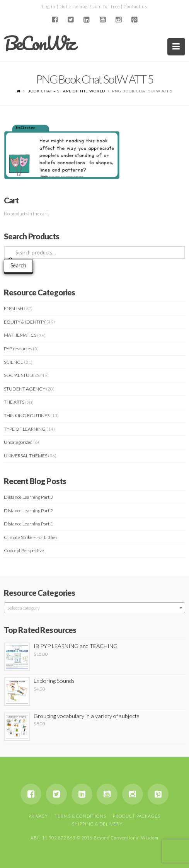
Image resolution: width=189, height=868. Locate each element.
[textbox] (94, 608)
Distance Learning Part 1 (28, 524)
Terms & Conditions (80, 816)
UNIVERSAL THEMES (26, 456)
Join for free (106, 6)
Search (18, 265)
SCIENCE (14, 362)
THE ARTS (14, 402)
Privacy (38, 816)
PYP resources (18, 349)
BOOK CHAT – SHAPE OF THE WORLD (66, 91)
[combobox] (94, 608)
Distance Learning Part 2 (28, 511)
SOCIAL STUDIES (22, 375)
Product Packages (137, 816)
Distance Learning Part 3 (28, 497)
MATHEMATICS (20, 335)
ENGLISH (14, 308)
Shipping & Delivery (97, 824)
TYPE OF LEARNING (25, 429)
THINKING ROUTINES (27, 415)
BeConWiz (39, 43)
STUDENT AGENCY (25, 389)
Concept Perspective (24, 550)
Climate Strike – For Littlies (31, 537)
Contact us (135, 6)
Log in (49, 6)
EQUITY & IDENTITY (25, 322)
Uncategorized (18, 442)
